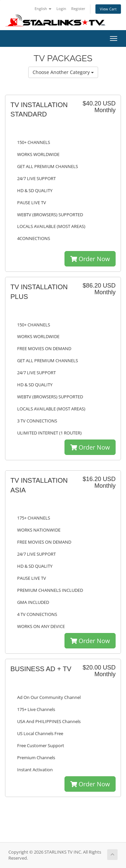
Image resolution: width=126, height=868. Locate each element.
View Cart (108, 9)
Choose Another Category (63, 72)
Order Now (90, 259)
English (43, 9)
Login (61, 9)
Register (78, 9)
